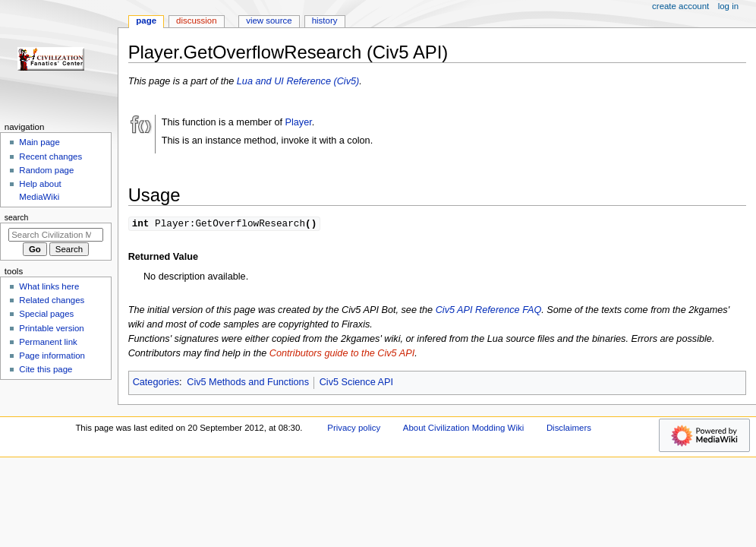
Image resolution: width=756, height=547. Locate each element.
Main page (39, 142)
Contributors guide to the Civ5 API (342, 354)
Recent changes (50, 157)
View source (269, 21)
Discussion (196, 21)
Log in (728, 6)
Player (299, 122)
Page (146, 21)
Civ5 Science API (356, 383)
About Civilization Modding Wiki (463, 428)
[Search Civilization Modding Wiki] (56, 235)
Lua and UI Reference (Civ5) (298, 81)
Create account (680, 6)
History (325, 21)
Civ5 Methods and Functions (248, 383)
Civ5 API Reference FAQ (489, 311)
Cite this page (46, 369)
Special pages (46, 314)
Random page (46, 170)
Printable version (51, 328)
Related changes (52, 300)
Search (17, 217)
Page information (52, 356)
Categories (156, 383)
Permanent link (48, 342)
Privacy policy (354, 428)
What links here (49, 286)
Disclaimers (569, 428)
